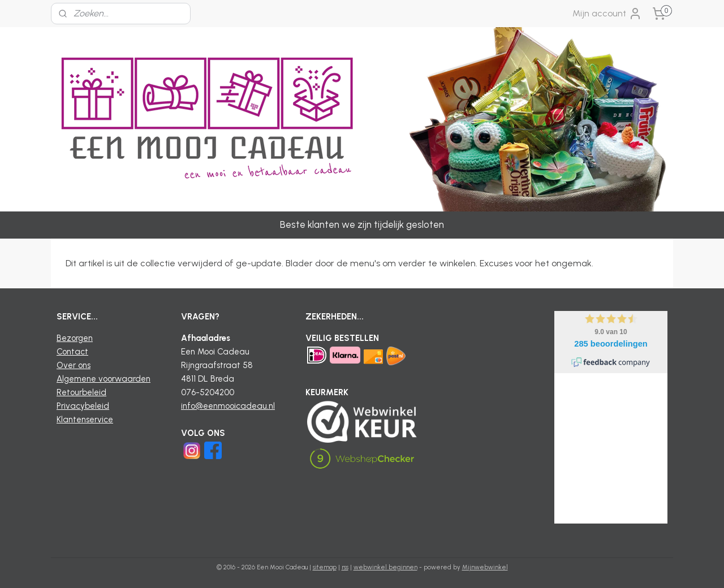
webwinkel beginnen (385, 567)
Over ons (74, 365)
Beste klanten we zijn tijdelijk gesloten (362, 224)
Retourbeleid (81, 392)
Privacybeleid (83, 406)
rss (345, 567)
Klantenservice (85, 420)
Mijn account (607, 14)
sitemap (325, 567)
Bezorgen (75, 338)
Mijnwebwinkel (485, 567)
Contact (72, 352)
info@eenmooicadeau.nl (228, 406)
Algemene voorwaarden (104, 379)
